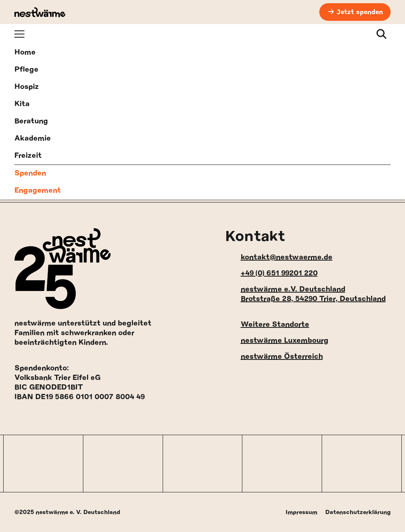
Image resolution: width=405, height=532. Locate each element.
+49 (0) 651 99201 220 (271, 273)
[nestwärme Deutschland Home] (40, 12)
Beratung (31, 121)
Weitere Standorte (267, 324)
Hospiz (27, 87)
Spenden (30, 173)
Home (25, 52)
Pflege (26, 70)
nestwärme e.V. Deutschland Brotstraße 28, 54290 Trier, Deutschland (305, 294)
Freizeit (28, 156)
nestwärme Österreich (274, 356)
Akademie (33, 139)
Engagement (38, 191)
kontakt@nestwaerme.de (279, 257)
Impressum (301, 512)
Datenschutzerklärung (358, 512)
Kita (22, 104)
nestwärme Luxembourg (277, 340)
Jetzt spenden (360, 12)
